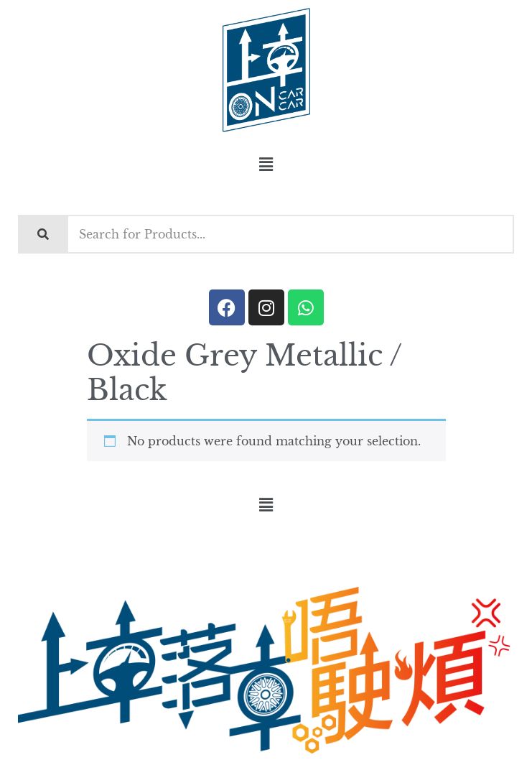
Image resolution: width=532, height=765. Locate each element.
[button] (266, 164)
